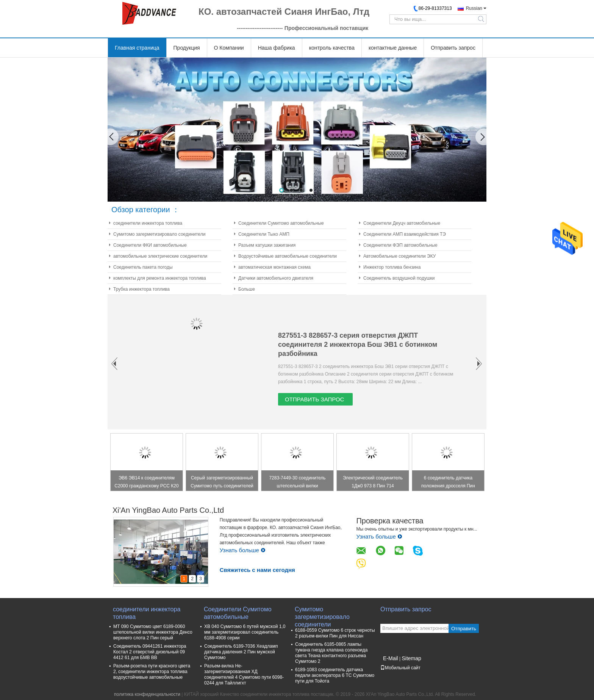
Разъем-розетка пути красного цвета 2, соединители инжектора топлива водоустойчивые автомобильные (152, 672)
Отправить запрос (453, 48)
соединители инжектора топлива (148, 223)
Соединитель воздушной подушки (399, 278)
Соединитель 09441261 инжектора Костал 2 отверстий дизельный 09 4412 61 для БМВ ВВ (150, 652)
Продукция (187, 48)
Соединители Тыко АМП (264, 234)
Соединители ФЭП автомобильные (400, 245)
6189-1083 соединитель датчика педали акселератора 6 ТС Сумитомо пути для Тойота (335, 675)
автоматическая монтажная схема (274, 267)
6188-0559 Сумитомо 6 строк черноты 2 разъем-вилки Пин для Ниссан (335, 633)
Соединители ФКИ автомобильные (150, 245)
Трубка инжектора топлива (141, 289)
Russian (474, 8)
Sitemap (411, 658)
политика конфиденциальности (147, 694)
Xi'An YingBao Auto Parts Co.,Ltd (168, 510)
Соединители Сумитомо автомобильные (281, 223)
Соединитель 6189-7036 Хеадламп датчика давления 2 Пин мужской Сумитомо (241, 652)
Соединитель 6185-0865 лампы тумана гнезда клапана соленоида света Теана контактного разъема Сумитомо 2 (331, 653)
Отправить (464, 629)
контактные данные (393, 48)
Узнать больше (243, 550)
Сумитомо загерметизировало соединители (159, 234)
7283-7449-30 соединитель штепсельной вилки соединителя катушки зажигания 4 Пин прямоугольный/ (297, 483)
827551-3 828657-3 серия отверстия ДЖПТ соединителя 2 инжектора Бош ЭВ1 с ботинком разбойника (358, 345)
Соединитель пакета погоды (143, 267)
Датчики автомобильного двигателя (276, 278)
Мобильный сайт (400, 668)
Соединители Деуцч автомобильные (402, 223)
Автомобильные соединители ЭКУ (399, 256)
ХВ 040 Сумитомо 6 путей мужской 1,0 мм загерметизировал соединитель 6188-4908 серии (245, 632)
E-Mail (391, 658)
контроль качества (332, 48)
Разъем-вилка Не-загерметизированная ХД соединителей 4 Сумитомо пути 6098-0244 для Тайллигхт (244, 674)
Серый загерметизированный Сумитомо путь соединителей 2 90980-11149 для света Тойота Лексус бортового (222, 483)
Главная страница (137, 48)
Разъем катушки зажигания (267, 245)
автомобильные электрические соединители (160, 256)
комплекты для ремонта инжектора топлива (160, 278)
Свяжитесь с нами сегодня (257, 570)
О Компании (229, 48)
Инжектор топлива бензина (392, 267)
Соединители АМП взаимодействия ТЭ (405, 234)
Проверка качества (390, 521)
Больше (247, 289)
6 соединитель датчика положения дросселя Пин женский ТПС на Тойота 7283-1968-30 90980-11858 (448, 483)
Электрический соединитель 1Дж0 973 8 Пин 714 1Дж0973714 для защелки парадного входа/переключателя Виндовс (373, 483)
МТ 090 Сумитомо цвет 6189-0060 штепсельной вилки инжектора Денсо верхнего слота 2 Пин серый (153, 632)
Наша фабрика (277, 48)
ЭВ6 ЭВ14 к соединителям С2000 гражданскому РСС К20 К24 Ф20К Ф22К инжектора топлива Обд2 (146, 483)
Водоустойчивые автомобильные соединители (288, 256)
